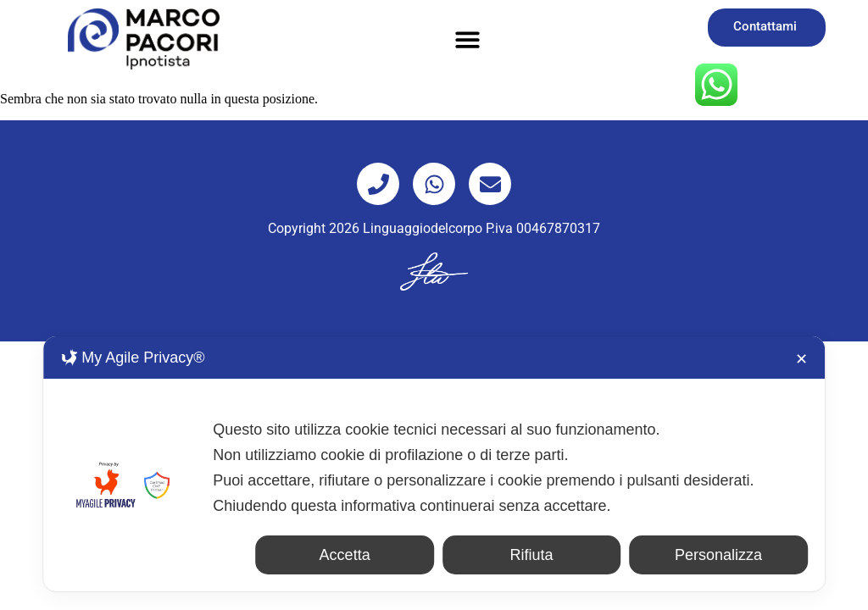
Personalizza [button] (718, 555)
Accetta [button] (345, 555)
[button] (468, 39)
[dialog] (434, 464)
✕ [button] (801, 359)
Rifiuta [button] (532, 555)
